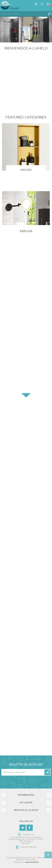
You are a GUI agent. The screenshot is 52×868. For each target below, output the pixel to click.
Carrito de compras (48, 4)
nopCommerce (32, 862)
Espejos (26, 231)
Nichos (26, 170)
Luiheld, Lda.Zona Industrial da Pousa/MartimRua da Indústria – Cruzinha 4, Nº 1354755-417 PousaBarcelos (26, 839)
